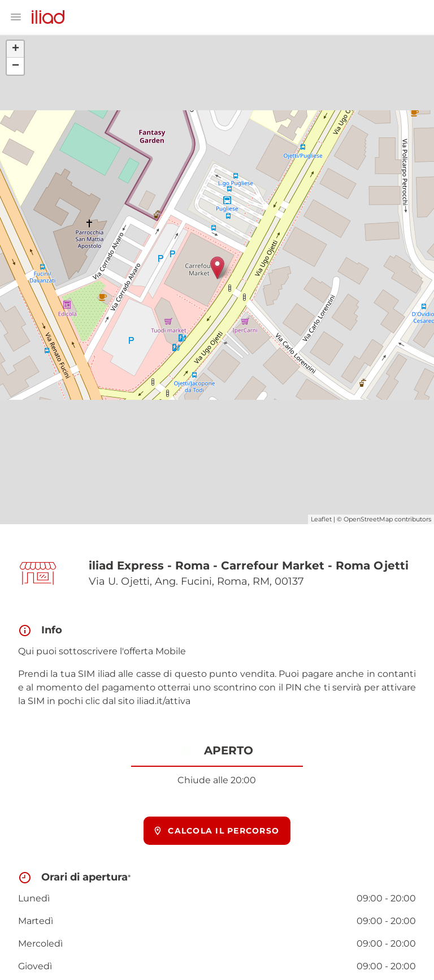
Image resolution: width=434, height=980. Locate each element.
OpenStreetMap (368, 519)
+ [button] (16, 49)
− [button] (16, 66)
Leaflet (321, 519)
